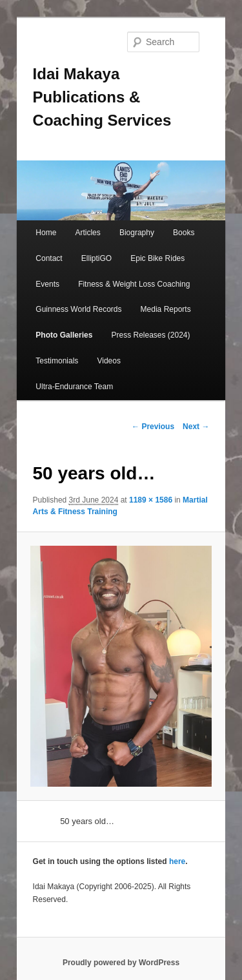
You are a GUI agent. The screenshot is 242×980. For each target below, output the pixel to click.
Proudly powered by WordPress (121, 963)
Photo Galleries (64, 335)
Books (184, 233)
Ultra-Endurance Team (74, 387)
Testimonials (57, 361)
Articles (87, 233)
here (177, 861)
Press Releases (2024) (150, 335)
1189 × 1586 (151, 500)
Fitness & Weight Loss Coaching (134, 284)
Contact (49, 258)
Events (47, 284)
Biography (137, 233)
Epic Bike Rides (157, 258)
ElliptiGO (96, 258)
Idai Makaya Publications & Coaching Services (102, 97)
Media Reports (166, 309)
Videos (108, 361)
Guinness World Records (78, 309)
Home (46, 233)
